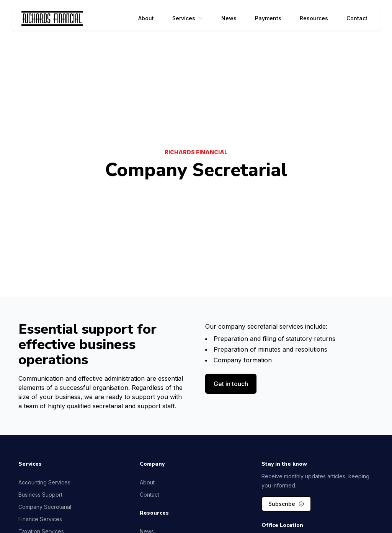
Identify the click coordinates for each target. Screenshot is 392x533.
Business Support (40, 495)
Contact (357, 18)
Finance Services (40, 519)
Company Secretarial (45, 507)
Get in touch (231, 384)
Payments (268, 18)
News (229, 18)
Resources (314, 18)
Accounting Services (44, 482)
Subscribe (286, 504)
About (146, 18)
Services (188, 18)
